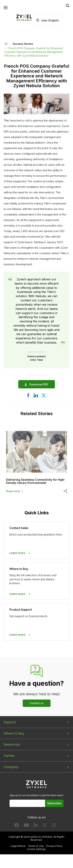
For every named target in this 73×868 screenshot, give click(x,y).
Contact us (37, 703)
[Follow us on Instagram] (54, 826)
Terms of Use (36, 846)
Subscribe (54, 803)
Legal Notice (18, 846)
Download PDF (40, 384)
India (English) (50, 20)
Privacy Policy (54, 846)
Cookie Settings (36, 849)
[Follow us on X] (45, 826)
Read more (13, 491)
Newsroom (12, 744)
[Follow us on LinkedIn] (36, 826)
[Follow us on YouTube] (26, 826)
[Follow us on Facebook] (17, 826)
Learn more (17, 553)
